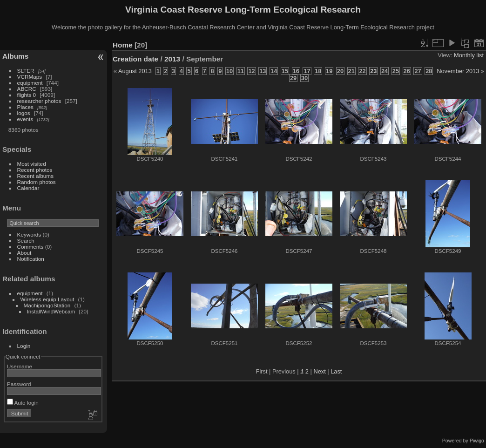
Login (24, 346)
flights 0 (27, 95)
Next (319, 371)
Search (26, 241)
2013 (172, 59)
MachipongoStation (47, 305)
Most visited (32, 164)
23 (373, 71)
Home (123, 45)
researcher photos (39, 101)
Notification (31, 259)
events (25, 119)
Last (336, 371)
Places (25, 107)
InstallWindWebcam (51, 311)
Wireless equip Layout (47, 299)
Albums (15, 56)
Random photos (37, 182)
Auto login (23, 403)
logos (24, 113)
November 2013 (458, 71)
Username (20, 366)
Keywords (29, 234)
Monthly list (469, 55)
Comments (30, 247)
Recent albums (35, 176)
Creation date (135, 59)
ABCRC (27, 89)
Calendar (28, 188)
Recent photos (35, 170)
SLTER (26, 71)
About (24, 253)
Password (19, 384)
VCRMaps (30, 77)
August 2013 (135, 71)
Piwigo (477, 441)
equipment (30, 83)
